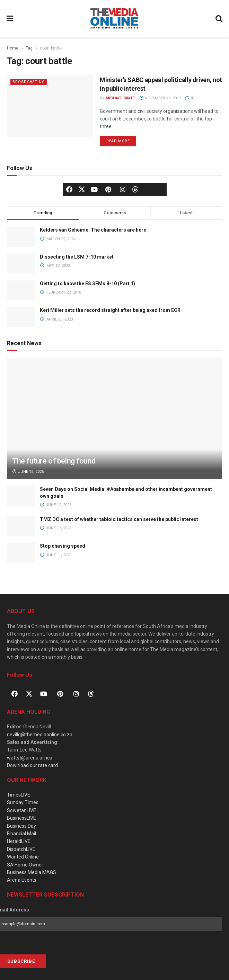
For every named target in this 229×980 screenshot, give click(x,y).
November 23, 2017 (160, 98)
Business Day (21, 826)
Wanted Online (23, 857)
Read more (121, 140)
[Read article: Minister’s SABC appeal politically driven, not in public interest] (50, 106)
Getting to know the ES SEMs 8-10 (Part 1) (87, 284)
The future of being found (54, 461)
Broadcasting (29, 82)
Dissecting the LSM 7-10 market (77, 257)
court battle (51, 48)
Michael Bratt (120, 98)
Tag (29, 48)
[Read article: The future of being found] (114, 435)
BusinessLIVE (21, 818)
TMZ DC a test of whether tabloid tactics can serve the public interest (119, 519)
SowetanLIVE (21, 810)
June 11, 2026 (56, 555)
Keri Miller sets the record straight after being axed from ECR (110, 310)
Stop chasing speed (63, 546)
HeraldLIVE (19, 841)
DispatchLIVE (21, 849)
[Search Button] (219, 19)
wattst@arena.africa (30, 758)
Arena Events (22, 880)
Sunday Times (23, 802)
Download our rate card (32, 765)
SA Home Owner (25, 865)
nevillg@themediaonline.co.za (40, 735)
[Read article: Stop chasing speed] (21, 553)
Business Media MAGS (32, 872)
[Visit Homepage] (114, 19)
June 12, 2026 (28, 472)
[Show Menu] (10, 19)
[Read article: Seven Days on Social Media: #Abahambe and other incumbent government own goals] (21, 496)
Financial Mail (21, 834)
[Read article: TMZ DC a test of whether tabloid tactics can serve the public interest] (21, 526)
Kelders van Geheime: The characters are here (93, 230)
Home (13, 48)
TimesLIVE (19, 795)
